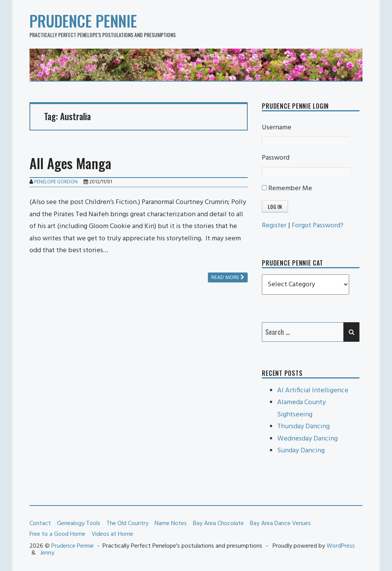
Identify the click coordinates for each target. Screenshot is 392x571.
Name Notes (171, 524)
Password (276, 158)
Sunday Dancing (301, 451)
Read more (228, 278)
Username (277, 128)
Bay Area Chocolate (218, 524)
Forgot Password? (318, 226)
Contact (40, 524)
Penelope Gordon (56, 182)
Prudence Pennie (83, 21)
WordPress (341, 546)
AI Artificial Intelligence (313, 391)
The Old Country (127, 524)
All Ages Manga (70, 163)
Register (274, 226)
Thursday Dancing (303, 427)
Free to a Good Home (57, 534)
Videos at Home (112, 534)
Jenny (47, 553)
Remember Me (287, 188)
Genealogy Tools (79, 524)
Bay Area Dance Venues (280, 524)
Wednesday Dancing (307, 439)
